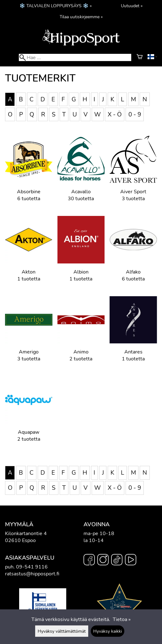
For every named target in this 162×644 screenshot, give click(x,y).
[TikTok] (117, 561)
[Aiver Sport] (133, 173)
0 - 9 (135, 114)
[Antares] (133, 334)
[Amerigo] (29, 334)
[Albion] (81, 254)
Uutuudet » (132, 6)
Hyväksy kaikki (108, 631)
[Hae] (75, 57)
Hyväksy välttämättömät (62, 631)
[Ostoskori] (140, 58)
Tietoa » (122, 619)
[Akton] (29, 254)
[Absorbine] (29, 173)
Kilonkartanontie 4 (26, 534)
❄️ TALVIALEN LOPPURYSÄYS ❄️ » (56, 6)
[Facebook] (89, 561)
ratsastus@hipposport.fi (32, 574)
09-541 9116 (32, 567)
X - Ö (115, 114)
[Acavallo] (81, 173)
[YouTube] (131, 561)
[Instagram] (103, 561)
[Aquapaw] (29, 414)
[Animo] (81, 334)
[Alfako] (133, 254)
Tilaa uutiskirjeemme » (81, 17)
